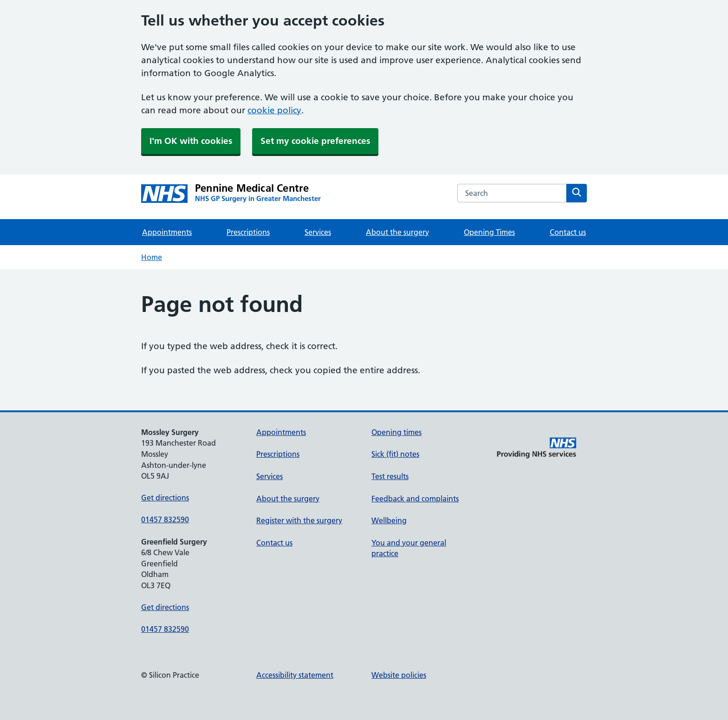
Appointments (167, 232)
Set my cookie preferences (315, 141)
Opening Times (489, 232)
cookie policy (274, 110)
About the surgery (397, 232)
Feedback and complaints (415, 499)
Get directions (165, 498)
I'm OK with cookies (191, 141)
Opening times (396, 432)
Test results (390, 476)
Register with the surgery (299, 520)
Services (318, 232)
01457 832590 (165, 519)
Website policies (399, 675)
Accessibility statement (295, 675)
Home (152, 257)
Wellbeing (389, 520)
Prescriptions (248, 232)
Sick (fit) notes (395, 454)
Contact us (568, 232)
